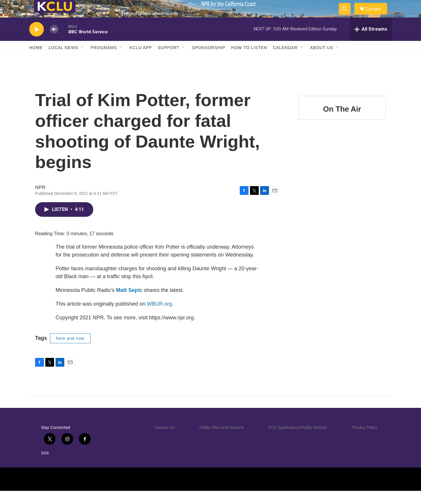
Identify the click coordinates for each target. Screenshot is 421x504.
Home (36, 61)
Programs (104, 61)
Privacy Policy (364, 441)
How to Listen (249, 61)
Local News (63, 61)
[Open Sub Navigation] (82, 61)
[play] (37, 43)
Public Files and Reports (222, 441)
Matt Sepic (129, 303)
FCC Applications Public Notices (298, 441)
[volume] (54, 43)
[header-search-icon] (347, 15)
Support (168, 61)
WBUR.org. (160, 317)
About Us (322, 61)
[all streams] (371, 42)
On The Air (342, 122)
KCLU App (141, 61)
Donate (377, 15)
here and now (70, 351)
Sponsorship (209, 61)
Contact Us (164, 441)
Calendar (285, 61)
